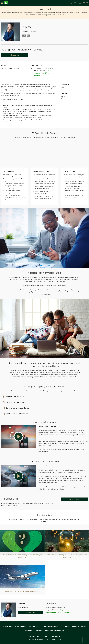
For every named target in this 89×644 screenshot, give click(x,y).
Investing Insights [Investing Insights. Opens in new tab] (35, 602)
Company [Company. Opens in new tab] (65, 602)
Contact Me (15, 55)
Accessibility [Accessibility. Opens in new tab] (57, 612)
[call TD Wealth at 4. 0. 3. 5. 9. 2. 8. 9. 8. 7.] (74, 3)
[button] (15, 372)
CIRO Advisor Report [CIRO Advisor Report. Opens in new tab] (52, 602)
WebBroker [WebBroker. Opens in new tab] (29, 606)
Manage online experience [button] (55, 606)
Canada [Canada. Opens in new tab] (45, 624)
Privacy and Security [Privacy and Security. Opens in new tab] (35, 612)
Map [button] (62, 585)
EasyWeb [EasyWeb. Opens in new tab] (39, 606)
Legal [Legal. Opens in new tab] (47, 612)
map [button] (49, 71)
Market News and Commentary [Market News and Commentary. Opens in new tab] (14, 602)
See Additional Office (42, 74)
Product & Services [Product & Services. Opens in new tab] (79, 602)
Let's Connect (74, 475)
